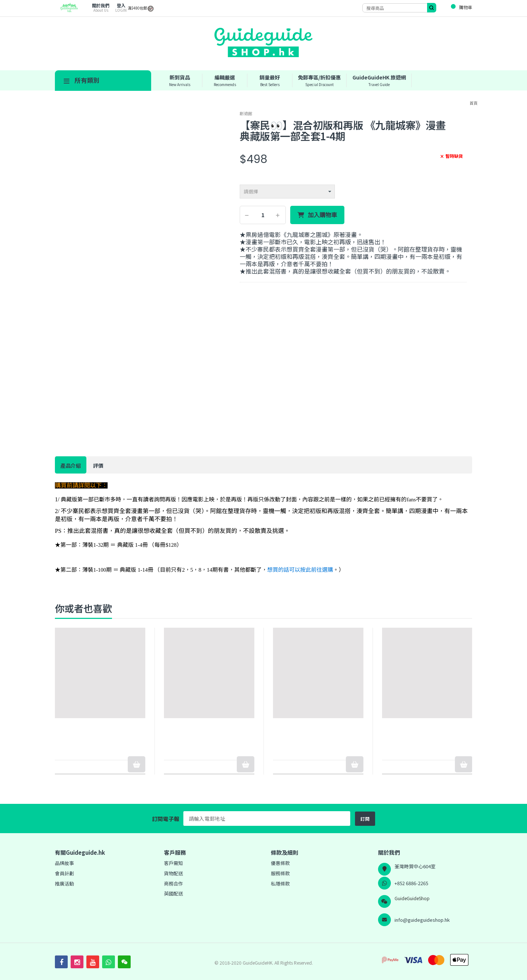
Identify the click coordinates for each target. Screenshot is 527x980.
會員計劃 (64, 873)
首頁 (474, 103)
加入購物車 (322, 215)
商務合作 (173, 884)
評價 (98, 465)
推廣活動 (64, 884)
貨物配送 (173, 873)
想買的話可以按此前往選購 (300, 570)
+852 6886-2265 (411, 883)
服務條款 (280, 873)
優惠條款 (280, 863)
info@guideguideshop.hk (422, 920)
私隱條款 (280, 884)
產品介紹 (71, 465)
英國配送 (173, 893)
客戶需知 (173, 863)
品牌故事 (64, 863)
